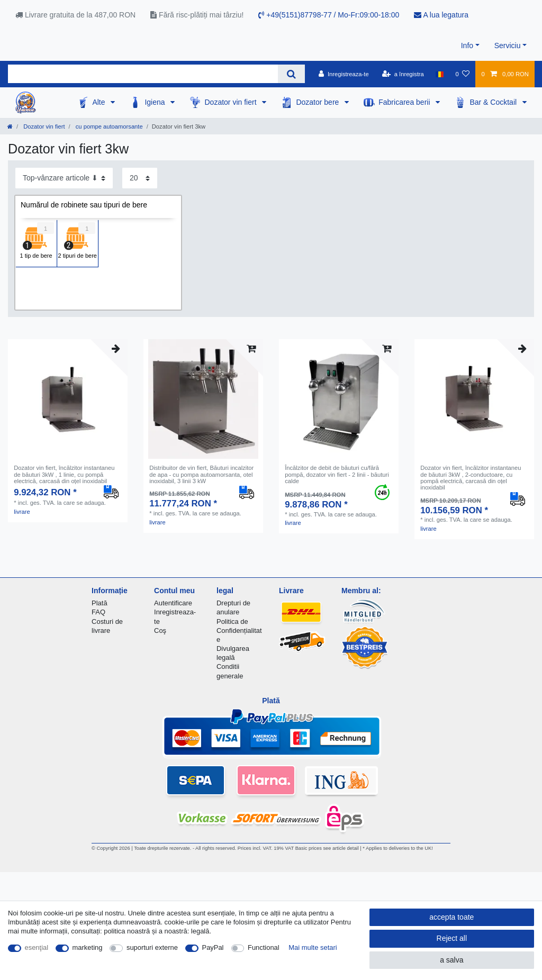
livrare (22, 512)
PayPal (213, 947)
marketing (88, 947)
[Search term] (143, 74)
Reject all (452, 938)
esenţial (37, 947)
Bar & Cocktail (494, 102)
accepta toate (451, 917)
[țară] (440, 74)
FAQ (98, 612)
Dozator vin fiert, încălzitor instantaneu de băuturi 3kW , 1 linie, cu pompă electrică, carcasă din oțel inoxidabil (64, 474)
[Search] (291, 74)
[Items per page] (140, 178)
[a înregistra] (403, 74)
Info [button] (467, 46)
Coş (160, 630)
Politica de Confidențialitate (239, 630)
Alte (100, 102)
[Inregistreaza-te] (344, 74)
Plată (100, 603)
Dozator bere (318, 102)
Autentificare (173, 603)
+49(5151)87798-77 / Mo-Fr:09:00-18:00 (329, 15)
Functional (264, 947)
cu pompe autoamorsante (109, 126)
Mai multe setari (313, 947)
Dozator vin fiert (231, 102)
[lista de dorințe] (462, 74)
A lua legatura (441, 15)
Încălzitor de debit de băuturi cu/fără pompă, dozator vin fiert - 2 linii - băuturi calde (337, 474)
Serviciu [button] (508, 46)
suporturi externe (152, 947)
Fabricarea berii (405, 102)
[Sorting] (64, 178)
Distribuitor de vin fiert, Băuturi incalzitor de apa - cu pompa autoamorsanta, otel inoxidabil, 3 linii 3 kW (201, 474)
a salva (451, 960)
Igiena (156, 102)
